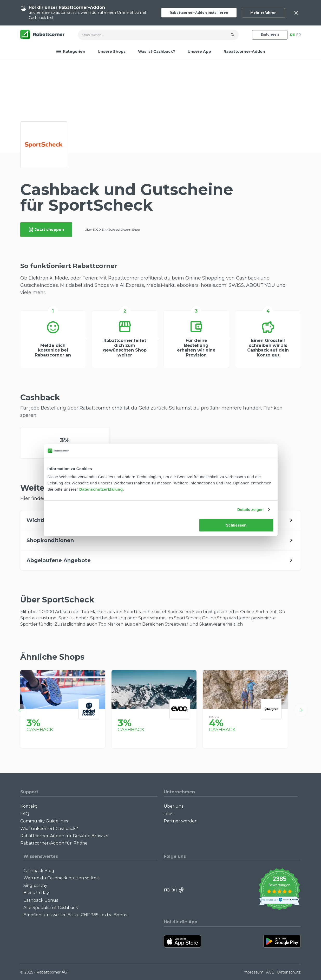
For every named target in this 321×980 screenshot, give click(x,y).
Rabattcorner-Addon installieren (199, 13)
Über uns (173, 806)
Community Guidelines (44, 821)
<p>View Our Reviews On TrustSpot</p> (279, 890)
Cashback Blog (39, 871)
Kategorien (71, 51)
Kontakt (29, 806)
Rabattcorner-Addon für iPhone (54, 843)
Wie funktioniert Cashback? (49, 829)
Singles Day (35, 885)
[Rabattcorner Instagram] (174, 890)
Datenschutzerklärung (101, 489)
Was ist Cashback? (157, 51)
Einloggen (270, 34)
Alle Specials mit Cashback (51, 908)
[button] (20, 710)
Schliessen (236, 525)
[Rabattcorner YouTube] (167, 890)
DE (292, 35)
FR (299, 35)
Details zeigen (250, 510)
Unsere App (199, 51)
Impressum (253, 972)
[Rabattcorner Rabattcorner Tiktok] (181, 890)
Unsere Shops (112, 51)
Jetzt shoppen (46, 230)
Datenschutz (289, 972)
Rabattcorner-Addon (244, 51)
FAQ (25, 814)
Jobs (168, 814)
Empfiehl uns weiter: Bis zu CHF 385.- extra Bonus (75, 915)
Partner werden (181, 821)
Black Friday (36, 893)
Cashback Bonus (41, 900)
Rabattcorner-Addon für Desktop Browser (65, 836)
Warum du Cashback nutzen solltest (62, 878)
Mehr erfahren (263, 13)
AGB (270, 972)
